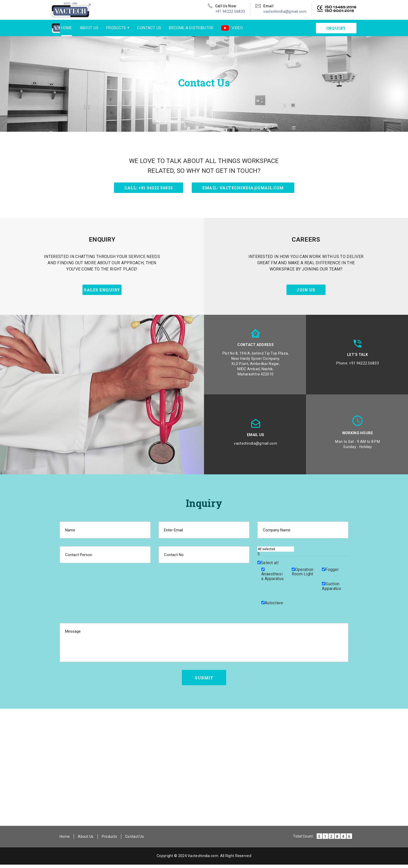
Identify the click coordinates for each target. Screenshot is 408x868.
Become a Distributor (182, 28)
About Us (79, 28)
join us (306, 292)
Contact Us (140, 28)
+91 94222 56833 (230, 11)
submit (204, 680)
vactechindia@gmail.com (285, 11)
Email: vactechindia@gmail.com (243, 188)
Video (223, 28)
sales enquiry (102, 292)
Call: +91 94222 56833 (149, 188)
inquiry (336, 28)
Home (57, 28)
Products (107, 28)
